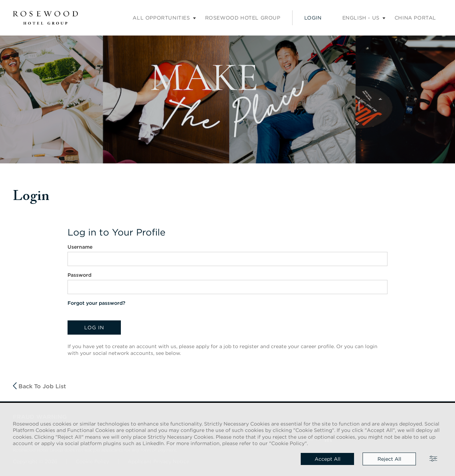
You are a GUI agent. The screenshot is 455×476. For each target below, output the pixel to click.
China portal (415, 18)
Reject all (389, 459)
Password (79, 275)
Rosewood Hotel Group (243, 18)
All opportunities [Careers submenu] (161, 18)
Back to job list (39, 386)
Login (313, 18)
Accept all (328, 459)
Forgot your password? (97, 303)
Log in (94, 328)
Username (80, 247)
